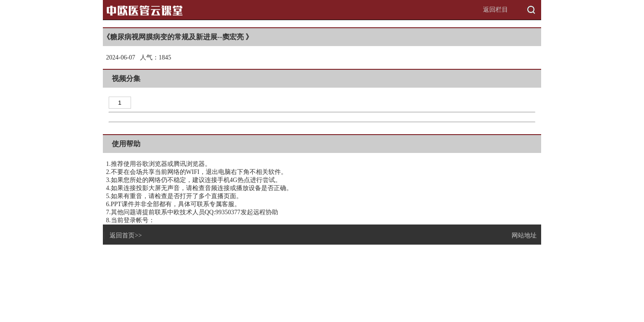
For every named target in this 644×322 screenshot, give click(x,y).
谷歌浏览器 (152, 164)
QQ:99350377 (223, 212)
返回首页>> (126, 235)
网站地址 (524, 235)
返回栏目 (496, 10)
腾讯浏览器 (189, 164)
